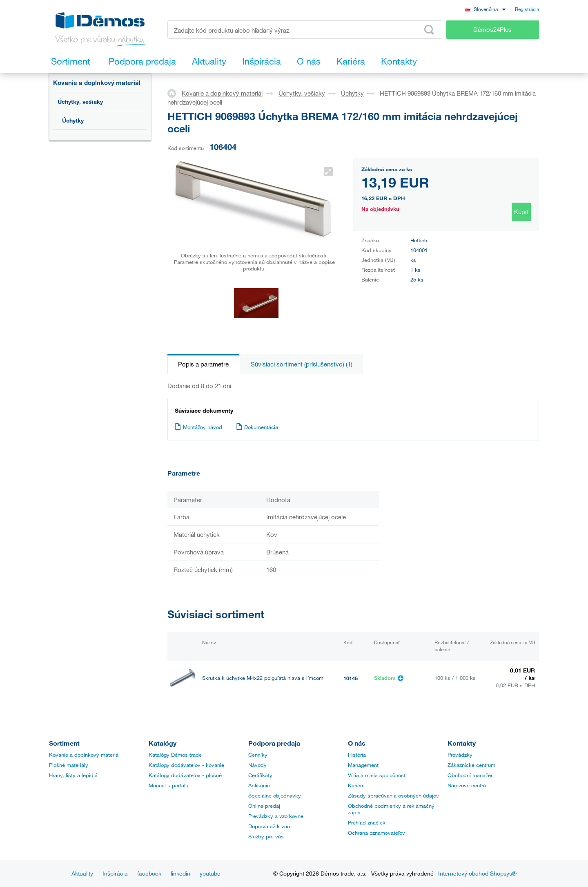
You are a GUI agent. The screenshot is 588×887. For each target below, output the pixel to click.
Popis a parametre (203, 364)
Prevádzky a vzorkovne (276, 816)
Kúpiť (521, 212)
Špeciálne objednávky (275, 796)
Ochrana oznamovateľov (376, 833)
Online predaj (264, 806)
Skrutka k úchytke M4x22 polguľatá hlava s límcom (263, 678)
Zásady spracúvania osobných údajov (393, 796)
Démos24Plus (492, 29)
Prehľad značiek (367, 823)
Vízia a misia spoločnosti (377, 775)
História (357, 755)
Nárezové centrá (467, 786)
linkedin (180, 873)
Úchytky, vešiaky (80, 102)
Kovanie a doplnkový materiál (97, 83)
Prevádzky (460, 755)
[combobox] (485, 9)
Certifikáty (260, 775)
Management (363, 765)
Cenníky (258, 755)
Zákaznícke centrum (471, 765)
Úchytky (73, 120)
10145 (351, 678)
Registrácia (527, 9)
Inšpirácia (115, 873)
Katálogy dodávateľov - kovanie (186, 765)
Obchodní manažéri (471, 775)
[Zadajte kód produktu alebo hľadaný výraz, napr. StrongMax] (305, 30)
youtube (210, 873)
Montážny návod (198, 427)
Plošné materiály (69, 765)
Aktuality (82, 873)
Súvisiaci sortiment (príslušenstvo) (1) (302, 364)
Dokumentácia (257, 427)
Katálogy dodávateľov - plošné (185, 775)
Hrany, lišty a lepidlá (73, 775)
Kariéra (356, 786)
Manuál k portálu (168, 786)
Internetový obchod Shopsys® (477, 873)
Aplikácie (259, 786)
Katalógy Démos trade (175, 755)
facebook (149, 873)
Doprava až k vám (270, 827)
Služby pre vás (266, 837)
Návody (257, 765)
